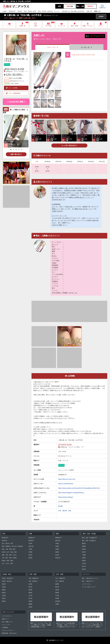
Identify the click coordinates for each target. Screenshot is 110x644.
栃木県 (30, 555)
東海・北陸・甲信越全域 (89, 541)
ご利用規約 (5, 628)
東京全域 (4, 541)
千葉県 (30, 549)
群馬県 (30, 558)
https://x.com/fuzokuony (66, 484)
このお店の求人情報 (16, 102)
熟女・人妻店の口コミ (88, 581)
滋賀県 (57, 552)
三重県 (84, 555)
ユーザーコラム (86, 584)
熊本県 (57, 587)
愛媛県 (30, 604)
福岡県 (57, 584)
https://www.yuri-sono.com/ (67, 479)
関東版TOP (32, 538)
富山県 (84, 566)
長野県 (84, 561)
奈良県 (57, 555)
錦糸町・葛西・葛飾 (7, 561)
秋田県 (4, 593)
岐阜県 (84, 552)
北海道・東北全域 (7, 581)
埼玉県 (30, 543)
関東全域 (31, 541)
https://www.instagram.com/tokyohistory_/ (71, 493)
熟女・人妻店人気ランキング (90, 578)
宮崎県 (57, 598)
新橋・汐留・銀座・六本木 (9, 555)
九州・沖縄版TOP (60, 578)
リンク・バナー (6, 625)
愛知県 (84, 543)
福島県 (4, 601)
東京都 (20, 11)
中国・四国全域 (33, 581)
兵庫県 (57, 549)
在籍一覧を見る (16, 154)
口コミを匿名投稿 (13, 93)
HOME (5, 11)
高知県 (30, 607)
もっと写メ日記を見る (69, 145)
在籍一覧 (89, 11)
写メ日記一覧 (86, 47)
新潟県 (84, 549)
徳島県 (30, 601)
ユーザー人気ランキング (89, 587)
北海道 (4, 587)
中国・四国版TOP (33, 578)
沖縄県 (57, 604)
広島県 (30, 584)
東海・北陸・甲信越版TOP (89, 538)
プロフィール (52, 47)
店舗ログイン (6, 619)
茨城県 (30, 552)
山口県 (30, 596)
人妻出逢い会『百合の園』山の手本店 (73, 11)
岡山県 (30, 587)
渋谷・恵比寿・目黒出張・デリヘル (49, 11)
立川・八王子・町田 (7, 563)
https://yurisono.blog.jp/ (66, 497)
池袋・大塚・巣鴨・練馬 (9, 549)
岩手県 (4, 598)
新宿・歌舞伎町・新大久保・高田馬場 (12, 546)
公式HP (101, 16)
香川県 (30, 598)
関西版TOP (58, 538)
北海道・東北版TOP (7, 578)
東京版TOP (12, 11)
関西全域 (58, 541)
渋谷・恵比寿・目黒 (30, 11)
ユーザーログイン (7, 616)
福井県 (84, 569)
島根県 (30, 593)
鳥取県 (30, 590)
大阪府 (57, 543)
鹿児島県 (58, 601)
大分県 (57, 596)
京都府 (57, 546)
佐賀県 (57, 590)
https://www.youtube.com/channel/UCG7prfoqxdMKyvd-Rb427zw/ (79, 488)
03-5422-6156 (15, 69)
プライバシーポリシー (8, 630)
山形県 (4, 596)
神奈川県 (31, 546)
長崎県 (57, 593)
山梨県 (84, 558)
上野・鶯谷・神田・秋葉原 (9, 558)
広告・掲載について (7, 622)
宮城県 (4, 584)
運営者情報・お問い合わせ (9, 633)
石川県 (84, 563)
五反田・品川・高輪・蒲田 (9, 552)
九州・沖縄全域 (60, 581)
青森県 (4, 590)
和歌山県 (58, 558)
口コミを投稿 (12, 88)
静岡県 (84, 546)
